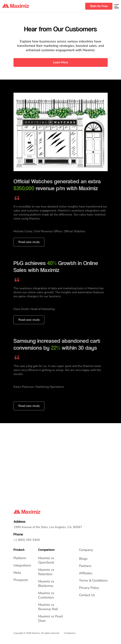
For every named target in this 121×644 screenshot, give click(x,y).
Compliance (70, 633)
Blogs (83, 559)
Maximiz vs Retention (46, 572)
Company (86, 550)
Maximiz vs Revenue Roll (48, 607)
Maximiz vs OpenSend (46, 560)
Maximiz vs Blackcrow (46, 584)
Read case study (29, 249)
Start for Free (99, 6)
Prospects (21, 580)
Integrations (22, 565)
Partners (85, 566)
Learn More (60, 62)
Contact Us (87, 595)
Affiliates (86, 573)
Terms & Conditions (93, 580)
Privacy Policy (89, 588)
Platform (20, 558)
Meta (17, 573)
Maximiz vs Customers (46, 595)
